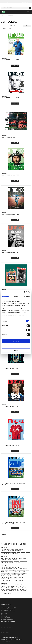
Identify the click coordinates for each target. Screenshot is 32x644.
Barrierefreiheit (6, 618)
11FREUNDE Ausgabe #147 (11, 137)
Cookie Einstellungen (7, 619)
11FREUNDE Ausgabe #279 (11, 445)
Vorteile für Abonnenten (8, 609)
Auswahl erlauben (16, 346)
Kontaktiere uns (6, 641)
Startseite (4, 16)
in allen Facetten (9, 2)
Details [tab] (16, 296)
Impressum (4, 613)
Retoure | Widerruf (7, 611)
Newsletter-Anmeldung (8, 612)
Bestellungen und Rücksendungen (13, 640)
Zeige (12, 26)
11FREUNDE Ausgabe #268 (11, 368)
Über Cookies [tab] (26, 296)
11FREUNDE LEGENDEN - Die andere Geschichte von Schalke (14, 484)
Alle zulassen (16, 341)
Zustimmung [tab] (6, 296)
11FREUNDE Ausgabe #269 (11, 406)
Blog (2, 640)
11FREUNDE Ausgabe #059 (11, 60)
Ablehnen (16, 351)
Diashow (27, 26)
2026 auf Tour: (25, 1)
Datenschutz (5, 616)
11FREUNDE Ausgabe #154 (11, 175)
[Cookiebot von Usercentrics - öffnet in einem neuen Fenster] (24, 292)
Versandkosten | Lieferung (9, 608)
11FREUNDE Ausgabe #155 (11, 214)
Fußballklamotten (9, 1)
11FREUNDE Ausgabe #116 (11, 98)
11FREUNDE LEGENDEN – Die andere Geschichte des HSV (14, 523)
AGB (2, 615)
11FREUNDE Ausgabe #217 (11, 252)
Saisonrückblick (25, 2)
